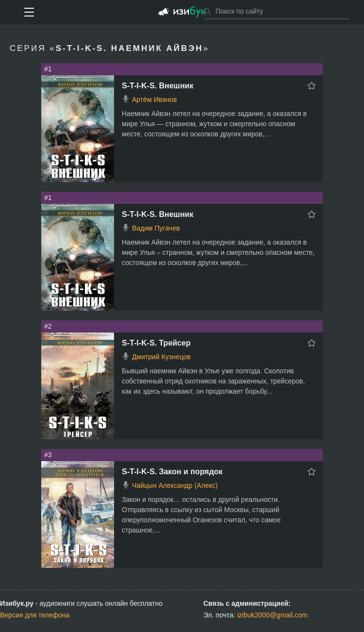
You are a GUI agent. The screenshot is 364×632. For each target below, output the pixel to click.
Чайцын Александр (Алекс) (175, 485)
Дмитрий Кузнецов (161, 357)
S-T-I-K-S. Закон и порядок (172, 472)
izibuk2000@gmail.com (273, 615)
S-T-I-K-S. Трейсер (156, 343)
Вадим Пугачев (156, 228)
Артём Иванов (155, 100)
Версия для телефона (35, 615)
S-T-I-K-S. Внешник (157, 86)
